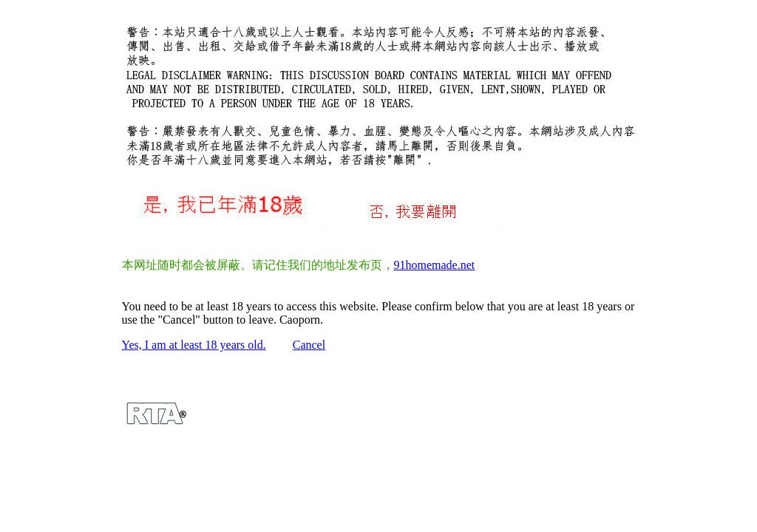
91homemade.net (435, 265)
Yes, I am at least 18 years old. (194, 345)
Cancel (309, 345)
